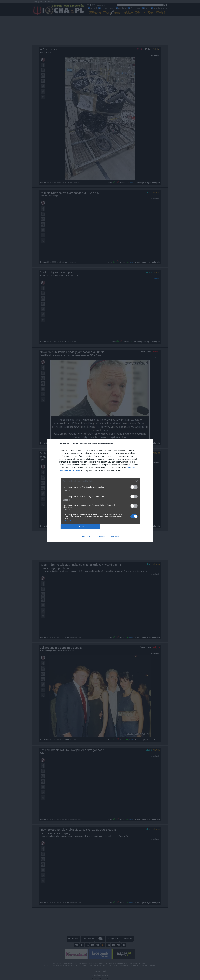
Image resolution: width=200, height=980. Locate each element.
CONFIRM (80, 527)
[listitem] (100, 481)
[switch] (134, 487)
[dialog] (100, 490)
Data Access (100, 536)
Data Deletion (85, 536)
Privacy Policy (115, 536)
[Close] (147, 444)
